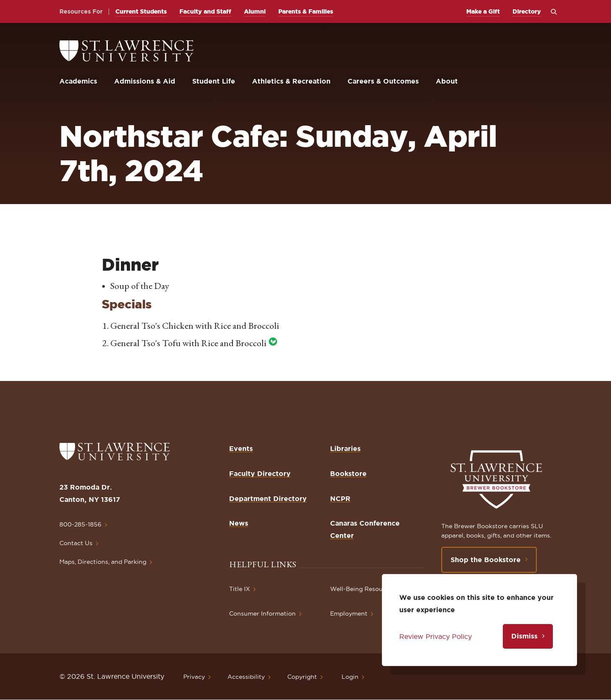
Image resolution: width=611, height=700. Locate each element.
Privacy (194, 677)
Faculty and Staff (205, 11)
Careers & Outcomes (383, 81)
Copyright (302, 677)
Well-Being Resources (363, 589)
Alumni (255, 11)
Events (241, 448)
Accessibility (246, 677)
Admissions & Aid (145, 81)
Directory (527, 11)
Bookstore (348, 473)
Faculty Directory (260, 473)
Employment (349, 613)
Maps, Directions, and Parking (103, 562)
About (447, 81)
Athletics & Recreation (291, 81)
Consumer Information (262, 613)
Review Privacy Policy (436, 636)
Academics (78, 81)
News (239, 523)
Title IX (240, 589)
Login (350, 677)
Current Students (141, 11)
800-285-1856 (80, 524)
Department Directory (268, 498)
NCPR (340, 498)
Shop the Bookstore (486, 560)
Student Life (214, 81)
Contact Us (76, 543)
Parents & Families (306, 11)
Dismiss (524, 636)
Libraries (345, 448)
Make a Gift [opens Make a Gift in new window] (483, 11)
